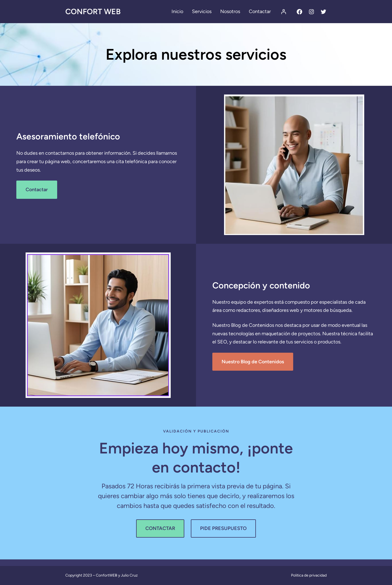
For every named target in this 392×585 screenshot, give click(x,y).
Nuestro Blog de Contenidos (253, 362)
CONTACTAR (160, 528)
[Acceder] (284, 12)
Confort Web (93, 11)
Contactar (37, 190)
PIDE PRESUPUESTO (223, 528)
